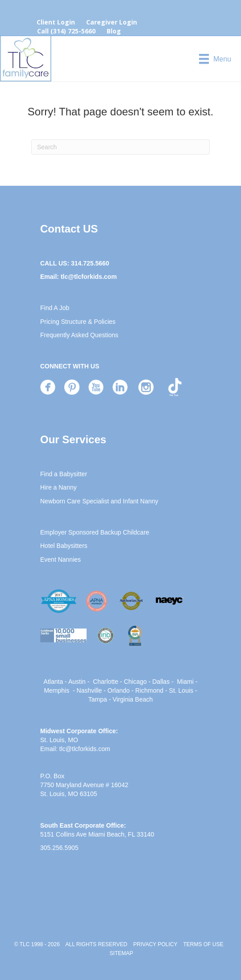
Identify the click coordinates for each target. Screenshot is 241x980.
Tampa (98, 699)
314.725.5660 (90, 263)
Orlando (119, 690)
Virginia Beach (133, 699)
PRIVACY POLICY (156, 944)
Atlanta (54, 682)
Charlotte (106, 682)
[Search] (120, 147)
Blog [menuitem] (114, 31)
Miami (185, 682)
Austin (77, 682)
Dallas (161, 682)
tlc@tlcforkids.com (89, 277)
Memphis (56, 690)
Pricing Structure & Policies (78, 322)
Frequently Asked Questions (79, 335)
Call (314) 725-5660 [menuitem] (66, 31)
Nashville (89, 690)
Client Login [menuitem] (56, 22)
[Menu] (215, 59)
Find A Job (55, 308)
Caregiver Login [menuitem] (112, 22)
